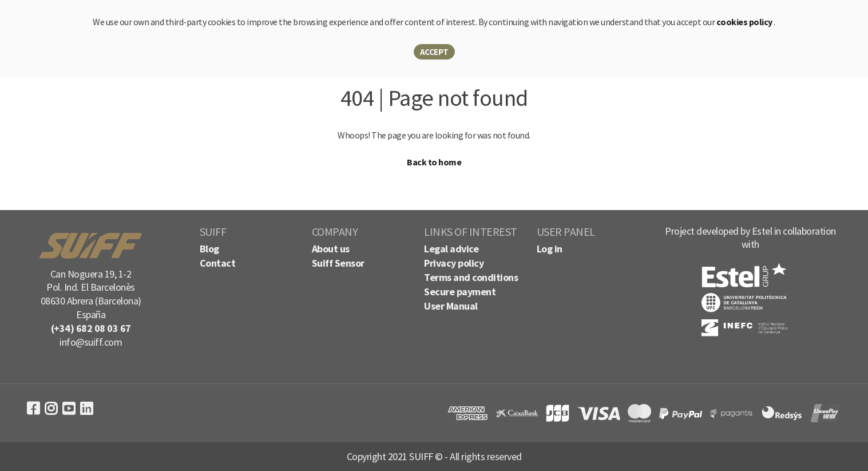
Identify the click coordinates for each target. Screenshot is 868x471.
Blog (209, 249)
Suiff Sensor (338, 263)
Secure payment (460, 292)
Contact (218, 263)
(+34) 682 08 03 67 (91, 328)
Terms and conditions (471, 277)
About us (331, 249)
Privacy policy (454, 263)
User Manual (451, 306)
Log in (550, 249)
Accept (434, 52)
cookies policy (745, 22)
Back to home (434, 162)
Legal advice (451, 249)
